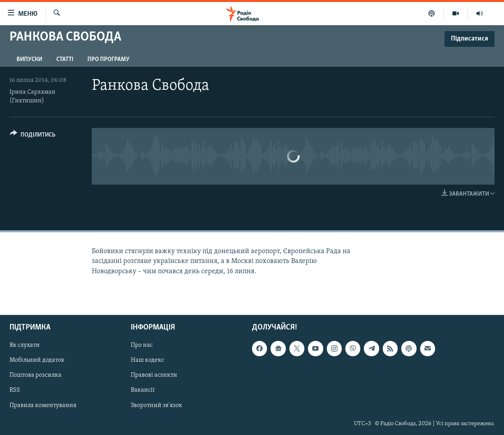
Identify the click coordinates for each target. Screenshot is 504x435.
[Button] (33, 136)
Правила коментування (43, 405)
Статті (65, 59)
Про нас (142, 345)
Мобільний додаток (37, 360)
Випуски (29, 59)
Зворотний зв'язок (157, 405)
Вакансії (143, 390)
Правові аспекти (154, 375)
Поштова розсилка (35, 375)
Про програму (108, 59)
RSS (15, 390)
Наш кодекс (147, 360)
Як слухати (25, 345)
